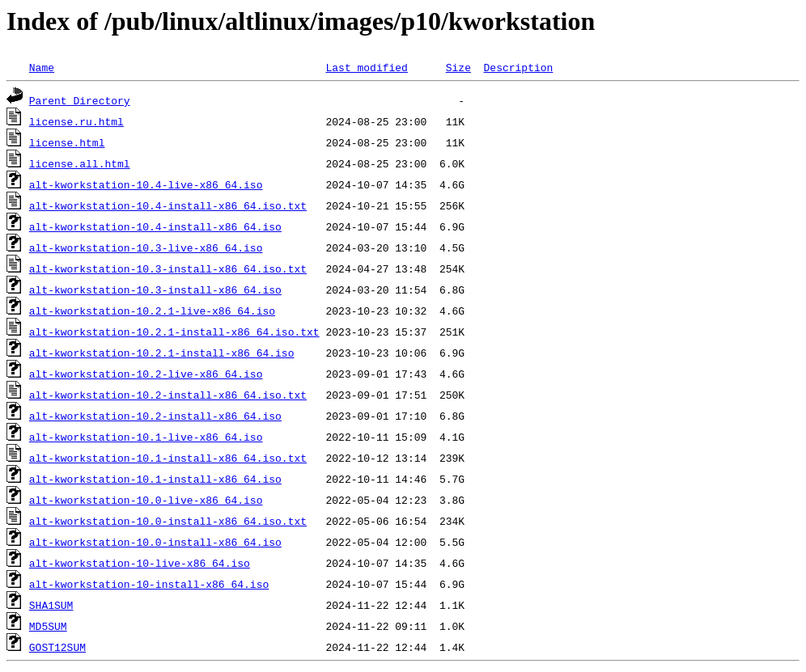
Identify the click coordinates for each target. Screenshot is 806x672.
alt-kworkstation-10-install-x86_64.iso (149, 584)
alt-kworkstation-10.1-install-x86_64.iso (155, 479)
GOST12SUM (57, 647)
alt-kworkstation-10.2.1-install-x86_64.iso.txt (174, 332)
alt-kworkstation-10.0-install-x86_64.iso (155, 542)
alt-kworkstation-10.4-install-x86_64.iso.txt (168, 205)
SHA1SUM (51, 605)
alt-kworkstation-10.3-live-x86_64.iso (146, 247)
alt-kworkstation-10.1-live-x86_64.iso (146, 437)
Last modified (366, 67)
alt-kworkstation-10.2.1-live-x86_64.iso (152, 311)
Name (42, 67)
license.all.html (80, 163)
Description (518, 67)
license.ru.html (76, 121)
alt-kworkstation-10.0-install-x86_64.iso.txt (168, 521)
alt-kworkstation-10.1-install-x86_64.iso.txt (168, 458)
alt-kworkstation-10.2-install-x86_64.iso (155, 416)
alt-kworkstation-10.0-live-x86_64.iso (146, 500)
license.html (67, 142)
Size (458, 67)
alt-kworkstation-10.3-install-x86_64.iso (155, 290)
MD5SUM (48, 626)
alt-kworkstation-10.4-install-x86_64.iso (155, 226)
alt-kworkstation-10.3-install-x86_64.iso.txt (168, 268)
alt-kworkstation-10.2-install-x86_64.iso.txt (168, 395)
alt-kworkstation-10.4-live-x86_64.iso (146, 184)
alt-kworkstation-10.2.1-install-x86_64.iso (162, 353)
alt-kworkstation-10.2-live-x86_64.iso (146, 374)
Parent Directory (80, 100)
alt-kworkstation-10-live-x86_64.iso (140, 563)
